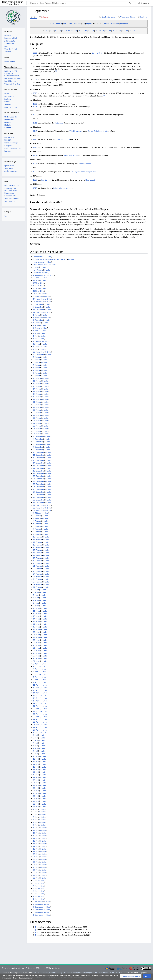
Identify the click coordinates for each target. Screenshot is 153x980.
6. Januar (37, 368)
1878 (35, 188)
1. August (37, 328)
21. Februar (37, 566)
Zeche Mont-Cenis (71, 156)
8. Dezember (38, 450)
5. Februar (37, 524)
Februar (59, 23)
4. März (36, 592)
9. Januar (37, 376)
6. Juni (36, 820)
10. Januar (37, 378)
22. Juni (36, 859)
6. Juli (35, 891)
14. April (36, 693)
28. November (39, 352)
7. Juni (36, 822)
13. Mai (36, 762)
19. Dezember (38, 473)
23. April (36, 717)
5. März (36, 595)
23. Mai (36, 788)
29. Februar (37, 587)
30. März (36, 658)
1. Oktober (37, 341)
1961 (35, 123)
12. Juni (36, 833)
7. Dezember (38, 447)
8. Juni (36, 825)
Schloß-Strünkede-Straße (98, 131)
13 (76, 31)
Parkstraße (37, 273)
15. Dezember (38, 465)
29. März (36, 656)
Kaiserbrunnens (85, 164)
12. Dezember (38, 458)
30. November (39, 508)
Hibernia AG (90, 180)
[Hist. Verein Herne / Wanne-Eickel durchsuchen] (81, 3)
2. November (38, 902)
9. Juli (35, 899)
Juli (84, 23)
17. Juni (36, 846)
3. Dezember (38, 304)
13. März (36, 616)
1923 (35, 147)
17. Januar (37, 397)
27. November (39, 312)
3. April (36, 666)
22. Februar (37, 569)
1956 (35, 291)
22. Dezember (38, 481)
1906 (35, 156)
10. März (36, 608)
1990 (35, 115)
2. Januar (37, 357)
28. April (36, 278)
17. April (36, 701)
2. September (38, 904)
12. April (36, 688)
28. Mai (36, 799)
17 (89, 31)
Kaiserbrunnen (39, 262)
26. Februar (37, 579)
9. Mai (35, 754)
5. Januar (37, 365)
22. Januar (37, 410)
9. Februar (37, 534)
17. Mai (36, 772)
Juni (79, 23)
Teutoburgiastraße (40, 275)
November (115, 23)
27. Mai (36, 796)
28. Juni (36, 873)
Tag (6, 216)
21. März (36, 635)
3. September (38, 907)
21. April (36, 711)
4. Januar (37, 362)
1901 (35, 164)
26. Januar (37, 420)
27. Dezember (38, 492)
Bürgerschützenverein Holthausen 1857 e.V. (50, 259)
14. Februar (37, 547)
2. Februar (37, 516)
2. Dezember (38, 436)
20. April (36, 709)
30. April (36, 732)
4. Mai (35, 740)
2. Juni (36, 809)
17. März (36, 624)
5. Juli (35, 888)
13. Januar (37, 386)
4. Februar (37, 521)
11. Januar (37, 381)
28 (127, 31)
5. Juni (36, 817)
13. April (36, 690)
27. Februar (37, 582)
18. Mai (36, 775)
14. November (39, 299)
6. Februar (37, 526)
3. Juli (35, 883)
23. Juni (36, 862)
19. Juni (36, 851)
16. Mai (36, 770)
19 (96, 31)
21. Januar (37, 407)
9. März (36, 606)
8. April (36, 680)
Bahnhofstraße (98, 53)
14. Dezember (38, 463)
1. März (36, 325)
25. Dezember (38, 487)
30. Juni (36, 878)
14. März (36, 619)
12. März (36, 614)
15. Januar (37, 391)
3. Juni (36, 812)
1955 (35, 286)
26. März (36, 648)
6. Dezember (38, 444)
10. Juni (36, 828)
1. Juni (36, 336)
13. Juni (36, 836)
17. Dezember (38, 468)
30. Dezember (38, 500)
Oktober (106, 23)
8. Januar (37, 373)
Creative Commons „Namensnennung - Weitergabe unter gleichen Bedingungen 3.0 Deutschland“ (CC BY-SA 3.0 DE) (78, 972)
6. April (36, 674)
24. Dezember (38, 354)
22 (106, 31)
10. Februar (37, 537)
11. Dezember (38, 455)
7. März (36, 600)
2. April (36, 664)
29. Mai (36, 801)
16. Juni (36, 844)
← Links (48, 257)
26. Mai (36, 793)
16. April (36, 698)
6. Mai (35, 746)
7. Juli (35, 894)
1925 (35, 139)
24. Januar (37, 415)
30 (134, 31)
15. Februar (37, 550)
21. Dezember (38, 479)
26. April (36, 725)
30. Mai (36, 804)
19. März (36, 629)
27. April (36, 727)
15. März (36, 344)
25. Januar (37, 418)
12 (72, 31)
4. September (38, 910)
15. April (36, 695)
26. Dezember (38, 489)
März (65, 23)
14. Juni (36, 838)
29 (130, 31)
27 (123, 31)
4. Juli (35, 886)
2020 (35, 93)
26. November (39, 510)
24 (113, 31)
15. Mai (36, 767)
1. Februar (37, 323)
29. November (39, 505)
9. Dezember (38, 307)
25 (117, 31)
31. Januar (37, 434)
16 (86, 31)
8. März (36, 603)
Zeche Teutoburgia (63, 139)
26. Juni (36, 294)
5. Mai (35, 743)
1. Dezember (38, 320)
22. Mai (36, 785)
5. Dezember (38, 442)
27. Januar (37, 423)
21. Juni (36, 857)
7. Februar (37, 529)
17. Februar (37, 555)
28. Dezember (38, 495)
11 (69, 31)
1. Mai (35, 333)
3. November (38, 296)
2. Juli (35, 881)
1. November (38, 317)
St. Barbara (59, 123)
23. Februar (37, 571)
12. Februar (37, 542)
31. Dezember (38, 502)
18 (93, 31)
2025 (35, 53)
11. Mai (36, 280)
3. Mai (35, 738)
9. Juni (36, 349)
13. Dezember (38, 460)
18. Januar (37, 399)
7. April (36, 677)
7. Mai (35, 748)
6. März (36, 598)
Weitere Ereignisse (37, 195)
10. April (36, 346)
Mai (75, 23)
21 (103, 31)
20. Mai (36, 780)
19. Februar (37, 561)
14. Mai (36, 764)
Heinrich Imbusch (60, 188)
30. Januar (37, 431)
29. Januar (37, 428)
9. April (36, 682)
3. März (36, 267)
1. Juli (35, 339)
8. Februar (37, 532)
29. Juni (36, 875)
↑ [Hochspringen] (35, 927)
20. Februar (37, 563)
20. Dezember (38, 476)
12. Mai (36, 759)
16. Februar (37, 553)
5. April (36, 672)
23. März (36, 640)
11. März (36, 611)
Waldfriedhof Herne (41, 265)
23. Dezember (38, 484)
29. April (36, 730)
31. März (36, 661)
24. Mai (36, 288)
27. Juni (36, 870)
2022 (35, 64)
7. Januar (37, 370)
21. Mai (36, 783)
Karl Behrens (46, 180)
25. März (36, 645)
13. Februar (37, 545)
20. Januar (37, 405)
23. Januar (37, 413)
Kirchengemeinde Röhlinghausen (83, 172)
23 (110, 31)
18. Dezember (38, 471)
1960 (35, 131)
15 (83, 31)
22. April (36, 714)
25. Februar (37, 576)
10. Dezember (38, 452)
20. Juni (36, 854)
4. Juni (36, 814)
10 (66, 31)
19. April (36, 706)
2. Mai (35, 735)
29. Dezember (38, 497)
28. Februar (37, 584)
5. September (38, 912)
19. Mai (36, 777)
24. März (36, 643)
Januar (52, 23)
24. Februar (37, 574)
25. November (39, 302)
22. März (36, 637)
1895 (35, 172)
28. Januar (37, 426)
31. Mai (36, 807)
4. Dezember (38, 439)
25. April (36, 722)
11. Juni (36, 830)
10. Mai (36, 756)
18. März (36, 627)
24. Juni (36, 865)
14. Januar (37, 389)
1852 (35, 283)
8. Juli (35, 896)
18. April (36, 703)
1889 (35, 180)
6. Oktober (37, 513)
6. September (38, 915)
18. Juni (36, 849)
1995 (35, 104)
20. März (36, 632)
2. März (36, 590)
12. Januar (37, 383)
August (89, 23)
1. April (36, 331)
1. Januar (37, 315)
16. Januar (37, 394)
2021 (35, 80)
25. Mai (36, 791)
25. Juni (36, 867)
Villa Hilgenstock (76, 131)
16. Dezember (38, 310)
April (70, 23)
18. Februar (37, 558)
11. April (36, 685)
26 (120, 31)
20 (100, 31)
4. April (36, 669)
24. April (36, 719)
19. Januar (37, 402)
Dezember (124, 23)
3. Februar (37, 518)
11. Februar (37, 539)
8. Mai (35, 751)
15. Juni (36, 841)
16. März (36, 621)
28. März (36, 653)
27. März (36, 651)
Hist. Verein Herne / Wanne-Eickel (13, 3)
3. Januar (37, 360)
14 (79, 31)
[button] (131, 976)
